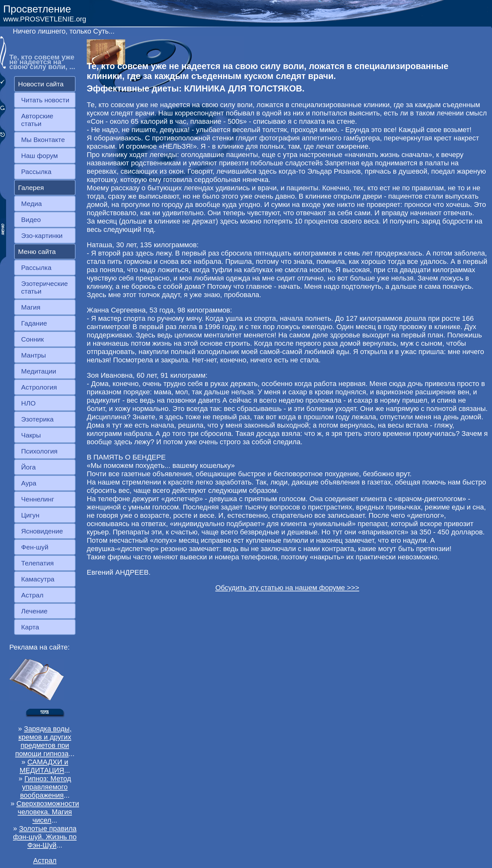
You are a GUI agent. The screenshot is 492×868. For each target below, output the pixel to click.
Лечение (34, 611)
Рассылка (36, 172)
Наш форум (40, 156)
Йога (28, 467)
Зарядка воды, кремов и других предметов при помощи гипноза (43, 741)
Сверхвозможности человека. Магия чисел (48, 812)
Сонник (32, 339)
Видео (31, 220)
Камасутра (38, 579)
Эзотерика (37, 419)
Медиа (32, 204)
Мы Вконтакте (43, 140)
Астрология (39, 387)
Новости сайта (41, 84)
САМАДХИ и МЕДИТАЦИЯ (44, 766)
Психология (39, 451)
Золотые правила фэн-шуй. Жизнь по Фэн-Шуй (45, 837)
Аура (29, 483)
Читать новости (45, 100)
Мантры (33, 355)
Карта (30, 627)
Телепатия (37, 563)
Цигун (30, 515)
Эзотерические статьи (44, 287)
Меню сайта (37, 252)
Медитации (39, 371)
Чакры (31, 435)
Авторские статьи (37, 120)
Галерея (31, 188)
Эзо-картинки (42, 236)
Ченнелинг (38, 499)
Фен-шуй (35, 547)
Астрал (32, 595)
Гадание (34, 323)
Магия (31, 307)
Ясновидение (42, 531)
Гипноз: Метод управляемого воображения (46, 787)
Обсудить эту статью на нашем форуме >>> (287, 588)
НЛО (28, 403)
